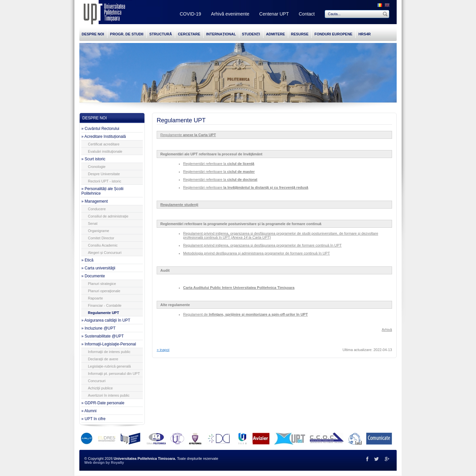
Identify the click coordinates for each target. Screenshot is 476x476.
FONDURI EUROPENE (333, 34)
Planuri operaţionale (104, 291)
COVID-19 (191, 14)
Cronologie (97, 167)
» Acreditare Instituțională (104, 137)
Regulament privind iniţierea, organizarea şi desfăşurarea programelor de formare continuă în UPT (262, 245)
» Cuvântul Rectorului (100, 129)
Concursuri (97, 381)
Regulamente (188, 135)
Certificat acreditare (104, 144)
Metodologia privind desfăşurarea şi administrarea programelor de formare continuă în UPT (257, 253)
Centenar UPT (274, 14)
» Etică (87, 260)
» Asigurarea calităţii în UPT (106, 320)
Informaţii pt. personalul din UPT (114, 374)
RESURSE (300, 34)
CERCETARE (189, 34)
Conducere (97, 209)
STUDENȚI (251, 34)
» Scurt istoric (93, 159)
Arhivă (387, 330)
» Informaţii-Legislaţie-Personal (109, 344)
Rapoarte (95, 298)
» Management (95, 201)
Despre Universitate (104, 174)
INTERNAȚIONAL (221, 34)
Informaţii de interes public (109, 352)
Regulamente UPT (103, 313)
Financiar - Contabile (105, 305)
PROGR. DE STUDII (127, 34)
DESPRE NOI (93, 34)
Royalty (117, 462)
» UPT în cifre (93, 419)
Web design (95, 462)
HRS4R (364, 34)
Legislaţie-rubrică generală (109, 366)
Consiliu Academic (103, 245)
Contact (307, 14)
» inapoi (163, 350)
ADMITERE (276, 34)
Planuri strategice (102, 284)
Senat (93, 223)
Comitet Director (101, 238)
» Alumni (89, 411)
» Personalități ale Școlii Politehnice (102, 191)
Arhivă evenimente (230, 14)
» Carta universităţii (98, 268)
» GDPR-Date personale (103, 403)
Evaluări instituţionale (105, 151)
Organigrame (99, 231)
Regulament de (245, 314)
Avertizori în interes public (109, 395)
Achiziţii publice (100, 388)
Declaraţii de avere (103, 359)
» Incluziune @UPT (99, 328)
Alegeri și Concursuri (105, 253)
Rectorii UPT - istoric (105, 181)
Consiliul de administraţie (108, 216)
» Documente (93, 276)
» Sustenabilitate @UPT (102, 336)
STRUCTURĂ (161, 34)
